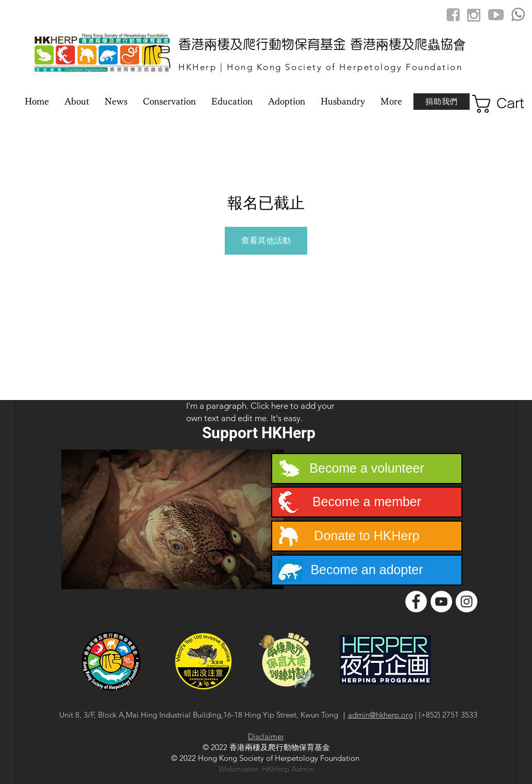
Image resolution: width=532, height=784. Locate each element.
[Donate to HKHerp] (367, 536)
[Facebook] (416, 602)
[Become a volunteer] (367, 469)
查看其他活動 (266, 240)
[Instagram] (467, 602)
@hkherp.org (391, 715)
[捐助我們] (442, 102)
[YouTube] (441, 602)
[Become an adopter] (367, 570)
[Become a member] (367, 502)
